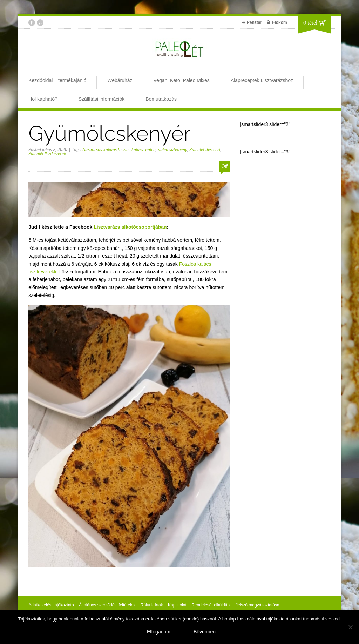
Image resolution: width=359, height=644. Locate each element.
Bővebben (205, 632)
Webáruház (120, 80)
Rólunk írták (152, 605)
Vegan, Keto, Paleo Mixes (182, 80)
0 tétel (310, 23)
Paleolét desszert (205, 149)
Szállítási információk (102, 99)
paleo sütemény (172, 149)
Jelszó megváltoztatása (258, 605)
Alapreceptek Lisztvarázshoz (262, 80)
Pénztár (254, 22)
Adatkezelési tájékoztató (51, 605)
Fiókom (280, 22)
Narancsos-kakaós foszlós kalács (113, 149)
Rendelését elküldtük (211, 605)
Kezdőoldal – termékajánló (57, 80)
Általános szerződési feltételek (107, 605)
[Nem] (350, 627)
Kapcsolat (177, 605)
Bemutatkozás (161, 99)
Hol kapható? (43, 99)
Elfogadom (159, 632)
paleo (150, 149)
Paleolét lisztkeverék (47, 154)
